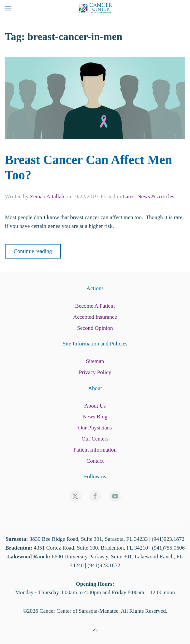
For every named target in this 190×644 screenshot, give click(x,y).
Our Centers (95, 439)
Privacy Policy (95, 372)
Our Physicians (95, 428)
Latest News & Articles (148, 196)
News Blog (95, 417)
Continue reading (33, 251)
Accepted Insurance (95, 317)
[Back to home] (95, 8)
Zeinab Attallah (47, 196)
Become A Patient (95, 306)
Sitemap (95, 361)
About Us (95, 406)
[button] (8, 8)
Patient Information (95, 450)
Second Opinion (95, 328)
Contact (95, 461)
